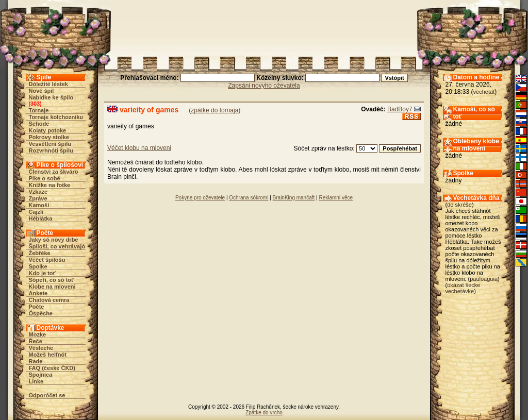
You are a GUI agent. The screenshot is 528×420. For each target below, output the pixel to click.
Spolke (38, 266)
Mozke (38, 334)
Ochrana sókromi (249, 198)
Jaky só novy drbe (54, 240)
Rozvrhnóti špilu (51, 150)
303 (35, 104)
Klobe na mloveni (52, 287)
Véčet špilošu (47, 260)
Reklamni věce (336, 198)
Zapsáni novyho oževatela (264, 86)
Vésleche (41, 348)
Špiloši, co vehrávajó (57, 246)
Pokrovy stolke (49, 137)
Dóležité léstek (48, 84)
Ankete (38, 293)
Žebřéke (40, 253)
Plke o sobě (45, 178)
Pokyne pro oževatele (200, 198)
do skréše (459, 205)
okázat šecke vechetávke (463, 288)
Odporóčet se (47, 395)
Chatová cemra (49, 300)
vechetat (484, 92)
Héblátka (41, 219)
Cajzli (36, 212)
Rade (36, 361)
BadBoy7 (400, 109)
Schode (39, 124)
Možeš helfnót (48, 355)
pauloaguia (484, 279)
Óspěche (41, 313)
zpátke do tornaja (214, 110)
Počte (37, 307)
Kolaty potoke (48, 130)
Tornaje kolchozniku (56, 117)
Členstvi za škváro (54, 172)
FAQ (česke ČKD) (52, 368)
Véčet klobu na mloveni (139, 148)
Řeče (36, 341)
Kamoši (39, 205)
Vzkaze (38, 192)
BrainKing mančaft (294, 198)
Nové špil (42, 91)
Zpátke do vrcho (264, 413)
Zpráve (38, 198)
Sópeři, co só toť (52, 280)
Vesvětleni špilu (50, 144)
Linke (36, 381)
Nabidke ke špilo (51, 97)
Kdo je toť (42, 273)
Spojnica (41, 375)
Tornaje (39, 110)
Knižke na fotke (50, 185)
